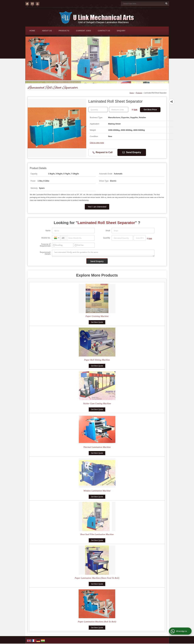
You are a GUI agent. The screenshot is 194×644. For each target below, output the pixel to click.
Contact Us (104, 31)
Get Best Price (150, 110)
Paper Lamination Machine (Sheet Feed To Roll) (97, 578)
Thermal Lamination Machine (97, 447)
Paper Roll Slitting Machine (97, 360)
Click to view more (97, 143)
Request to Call (103, 152)
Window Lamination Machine (97, 491)
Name (48, 231)
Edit (135, 110)
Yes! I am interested (97, 207)
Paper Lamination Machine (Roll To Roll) (97, 622)
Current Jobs (84, 31)
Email (108, 231)
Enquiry (121, 31)
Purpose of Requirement (45, 245)
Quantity (107, 238)
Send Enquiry (132, 152)
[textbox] (119, 110)
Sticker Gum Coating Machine (97, 403)
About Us (47, 31)
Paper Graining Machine (97, 316)
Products (64, 31)
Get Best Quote (97, 322)
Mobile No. (46, 238)
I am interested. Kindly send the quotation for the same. (103, 253)
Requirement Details (45, 253)
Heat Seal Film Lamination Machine (97, 534)
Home (32, 31)
